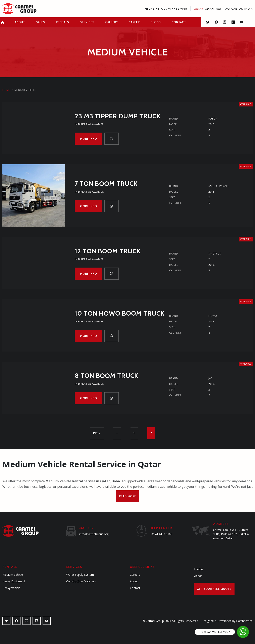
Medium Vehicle (13, 575)
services (87, 22)
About (134, 581)
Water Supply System (80, 575)
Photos (198, 569)
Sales (41, 22)
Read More (128, 496)
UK (241, 9)
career (134, 22)
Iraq (226, 9)
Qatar (198, 9)
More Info (89, 139)
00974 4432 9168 (161, 534)
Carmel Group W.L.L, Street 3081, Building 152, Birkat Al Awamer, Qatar (231, 534)
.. (117, 433)
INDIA (248, 9)
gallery (112, 22)
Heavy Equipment (14, 581)
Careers (135, 575)
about (20, 22)
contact (179, 22)
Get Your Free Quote (214, 589)
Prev (97, 433)
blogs (156, 22)
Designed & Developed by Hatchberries (226, 621)
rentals (63, 22)
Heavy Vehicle (11, 588)
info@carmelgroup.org (94, 534)
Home (6, 90)
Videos (198, 576)
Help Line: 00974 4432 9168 (166, 9)
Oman (209, 9)
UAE (234, 9)
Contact (135, 588)
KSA (218, 9)
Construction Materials (81, 581)
